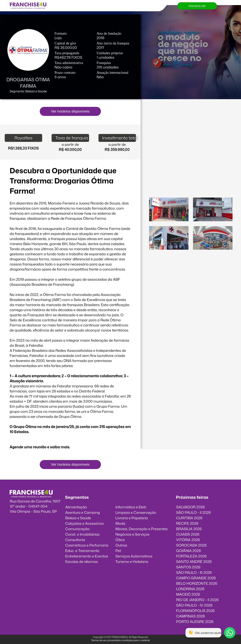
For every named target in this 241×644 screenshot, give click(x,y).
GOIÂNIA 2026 (188, 551)
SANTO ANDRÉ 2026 (194, 562)
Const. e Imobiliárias (82, 534)
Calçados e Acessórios (85, 523)
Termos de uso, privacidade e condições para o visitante (120, 640)
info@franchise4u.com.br (31, 516)
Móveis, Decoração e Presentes (142, 529)
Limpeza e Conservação (136, 512)
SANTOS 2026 (188, 567)
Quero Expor (49, 17)
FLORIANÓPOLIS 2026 (195, 611)
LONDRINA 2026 (190, 589)
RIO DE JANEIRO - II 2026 (197, 600)
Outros (121, 545)
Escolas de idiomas (82, 562)
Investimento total (119, 138)
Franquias (26, 17)
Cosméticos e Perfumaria (87, 545)
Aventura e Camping (83, 512)
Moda (120, 523)
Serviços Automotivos (134, 556)
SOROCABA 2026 (191, 545)
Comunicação (77, 529)
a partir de (70, 144)
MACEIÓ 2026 (188, 594)
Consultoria (75, 540)
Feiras (9, 17)
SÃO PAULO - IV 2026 (194, 605)
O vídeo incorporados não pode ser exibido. (191, 122)
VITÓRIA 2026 (188, 540)
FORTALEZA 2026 (191, 556)
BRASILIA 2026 (189, 529)
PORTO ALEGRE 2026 (195, 622)
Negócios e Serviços (132, 534)
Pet (118, 551)
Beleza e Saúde (78, 518)
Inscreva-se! (197, 6)
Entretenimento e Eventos (87, 556)
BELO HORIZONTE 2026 (197, 583)
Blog (67, 17)
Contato (83, 17)
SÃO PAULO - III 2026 (194, 572)
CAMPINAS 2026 (190, 616)
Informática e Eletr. (131, 507)
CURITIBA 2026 (189, 518)
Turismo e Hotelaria (132, 562)
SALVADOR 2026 (190, 507)
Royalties (23, 138)
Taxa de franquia (72, 138)
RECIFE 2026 (187, 523)
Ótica (120, 540)
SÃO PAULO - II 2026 (193, 512)
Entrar (99, 17)
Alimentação (76, 507)
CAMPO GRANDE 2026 (196, 578)
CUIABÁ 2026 (188, 534)
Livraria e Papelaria (132, 518)
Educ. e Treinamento (82, 551)
